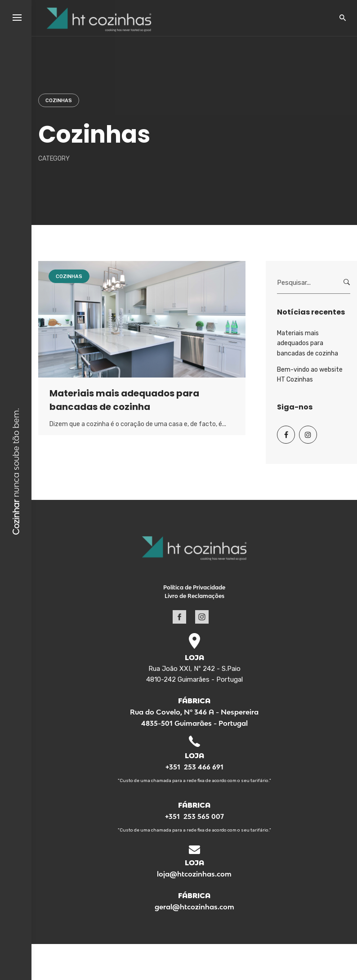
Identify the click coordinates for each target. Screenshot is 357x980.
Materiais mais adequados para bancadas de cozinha (308, 343)
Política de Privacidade (194, 587)
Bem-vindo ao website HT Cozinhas (310, 375)
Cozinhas (59, 101)
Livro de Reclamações (194, 596)
